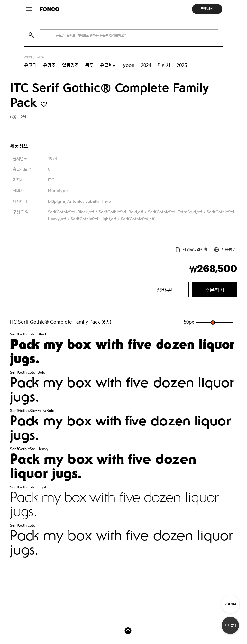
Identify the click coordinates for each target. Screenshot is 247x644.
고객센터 (230, 604)
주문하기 (215, 290)
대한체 (164, 65)
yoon (129, 65)
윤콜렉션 (108, 65)
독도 (89, 65)
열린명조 (70, 65)
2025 (182, 65)
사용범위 (229, 250)
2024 (146, 65)
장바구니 (166, 290)
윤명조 (49, 65)
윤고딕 (30, 65)
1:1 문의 (230, 625)
